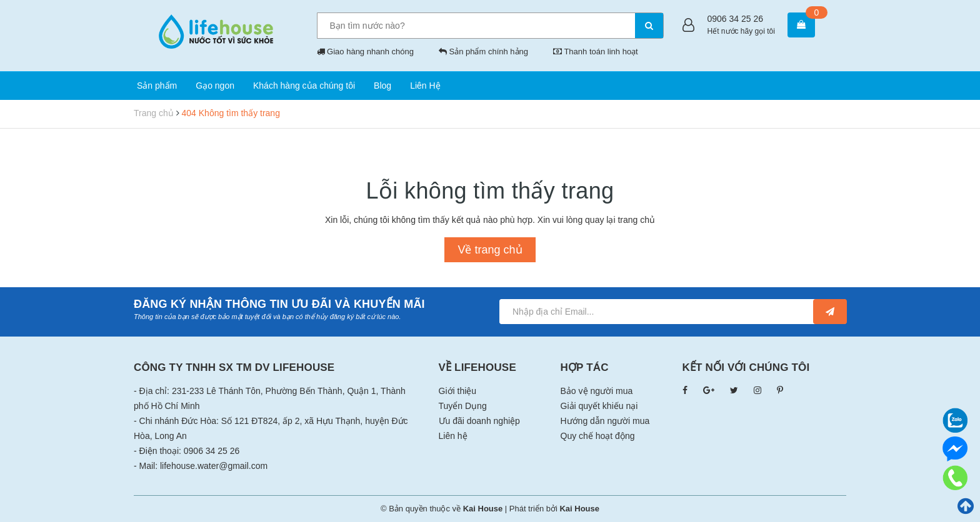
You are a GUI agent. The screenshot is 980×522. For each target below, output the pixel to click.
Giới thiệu (458, 391)
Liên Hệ (425, 86)
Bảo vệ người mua (597, 391)
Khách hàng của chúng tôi (304, 86)
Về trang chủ (490, 250)
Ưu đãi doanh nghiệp (479, 421)
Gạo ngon (215, 86)
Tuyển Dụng (463, 406)
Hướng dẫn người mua (605, 421)
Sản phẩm (157, 86)
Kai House (579, 509)
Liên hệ (453, 436)
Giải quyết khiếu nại (599, 406)
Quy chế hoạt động (598, 436)
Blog (382, 86)
